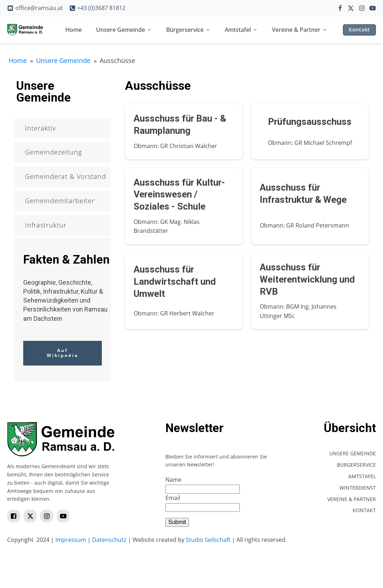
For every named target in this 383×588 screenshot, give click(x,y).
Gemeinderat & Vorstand (66, 176)
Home (74, 30)
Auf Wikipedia (63, 353)
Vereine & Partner (300, 30)
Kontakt (359, 30)
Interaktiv (40, 128)
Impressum (71, 540)
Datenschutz (109, 540)
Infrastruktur (46, 225)
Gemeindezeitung (53, 152)
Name (173, 480)
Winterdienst (358, 488)
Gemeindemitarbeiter (60, 201)
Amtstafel (241, 30)
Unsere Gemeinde (124, 30)
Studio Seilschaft (208, 540)
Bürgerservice (188, 30)
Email (173, 498)
